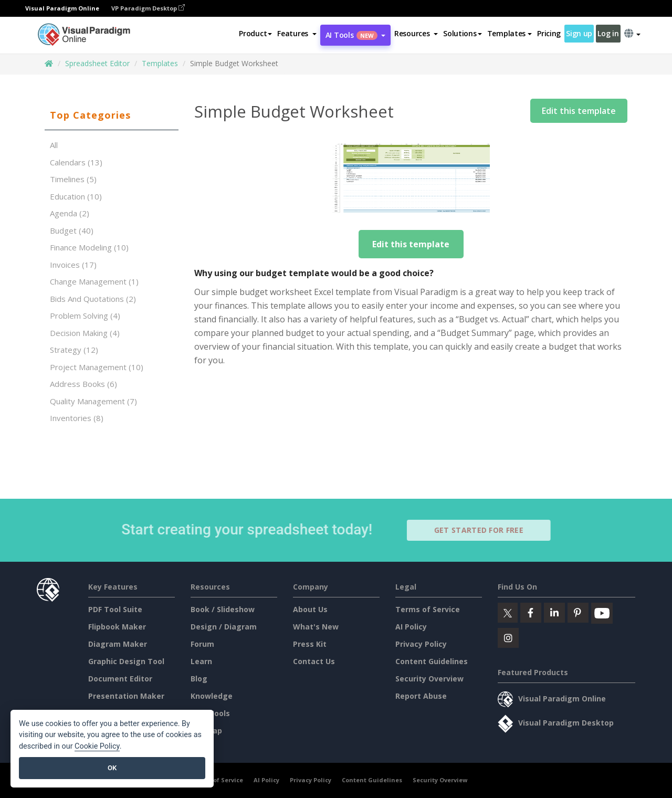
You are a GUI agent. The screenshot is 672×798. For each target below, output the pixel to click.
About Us (310, 609)
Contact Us (314, 661)
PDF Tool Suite (115, 609)
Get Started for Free (484, 530)
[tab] (112, 115)
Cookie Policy (97, 746)
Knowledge (212, 696)
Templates (160, 63)
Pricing (549, 33)
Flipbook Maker (117, 627)
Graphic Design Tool (126, 661)
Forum (202, 644)
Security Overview (429, 679)
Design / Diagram (224, 627)
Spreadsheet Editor (97, 63)
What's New (316, 627)
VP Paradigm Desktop (148, 8)
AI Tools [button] (355, 35)
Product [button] (255, 33)
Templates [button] (510, 33)
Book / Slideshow (223, 609)
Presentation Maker (126, 696)
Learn (201, 661)
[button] (297, 34)
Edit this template (579, 111)
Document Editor (120, 679)
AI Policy (411, 627)
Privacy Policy (421, 644)
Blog (199, 679)
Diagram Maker (118, 644)
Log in (608, 33)
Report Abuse (421, 696)
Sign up (579, 33)
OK (112, 768)
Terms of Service (428, 609)
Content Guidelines (432, 661)
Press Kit (310, 644)
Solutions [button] (462, 33)
